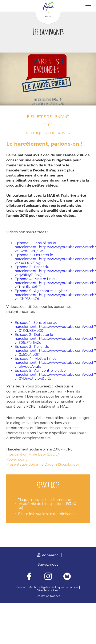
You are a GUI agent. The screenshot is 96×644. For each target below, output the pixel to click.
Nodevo (55, 596)
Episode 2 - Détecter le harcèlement (34, 257)
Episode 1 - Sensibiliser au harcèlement (36, 245)
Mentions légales (39, 587)
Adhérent (50, 555)
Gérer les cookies (47, 590)
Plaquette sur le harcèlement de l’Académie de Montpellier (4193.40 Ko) (47, 504)
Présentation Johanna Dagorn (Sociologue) (43, 464)
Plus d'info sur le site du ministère (46, 514)
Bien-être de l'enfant (48, 117)
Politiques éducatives (48, 133)
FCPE (48, 125)
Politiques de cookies (65, 587)
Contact (22, 587)
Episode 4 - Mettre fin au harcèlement (36, 281)
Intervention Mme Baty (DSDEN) (34, 454)
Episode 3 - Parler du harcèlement (32, 269)
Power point (17, 459)
